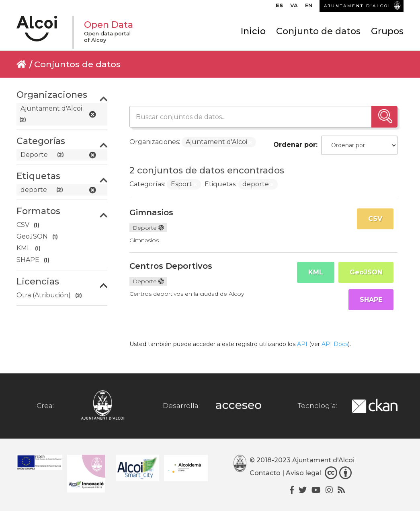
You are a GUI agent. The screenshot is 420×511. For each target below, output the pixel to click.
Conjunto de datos (318, 31)
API (302, 344)
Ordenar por (295, 145)
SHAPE (371, 300)
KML (316, 272)
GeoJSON (366, 272)
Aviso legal (303, 473)
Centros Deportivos (171, 266)
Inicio (253, 31)
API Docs (335, 344)
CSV (375, 219)
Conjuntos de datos (77, 64)
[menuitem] (279, 7)
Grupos (387, 31)
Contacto (265, 473)
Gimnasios (151, 212)
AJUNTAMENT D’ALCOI (357, 6)
